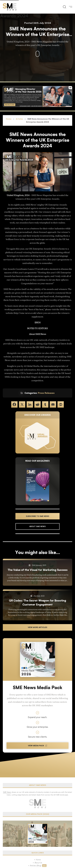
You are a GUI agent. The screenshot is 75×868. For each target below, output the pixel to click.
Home (9, 119)
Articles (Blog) (36, 866)
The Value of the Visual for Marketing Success (38, 570)
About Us (38, 863)
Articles (19, 119)
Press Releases (46, 393)
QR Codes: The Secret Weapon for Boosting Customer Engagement (38, 602)
